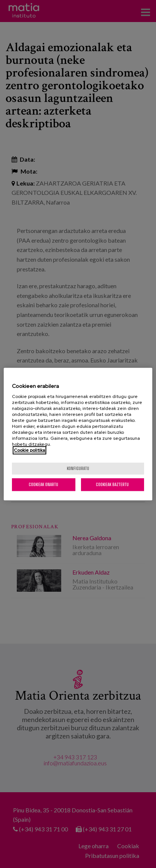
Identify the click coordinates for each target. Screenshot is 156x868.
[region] (78, 434)
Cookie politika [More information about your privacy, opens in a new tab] (29, 450)
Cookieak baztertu (112, 484)
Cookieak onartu (43, 484)
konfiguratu (78, 468)
